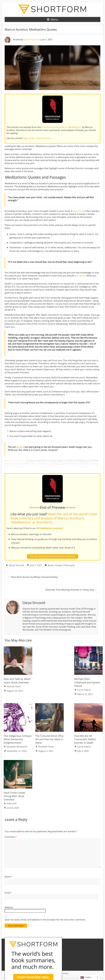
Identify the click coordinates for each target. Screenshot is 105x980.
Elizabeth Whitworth (17, 747)
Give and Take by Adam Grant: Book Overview (17, 681)
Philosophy (69, 565)
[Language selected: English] (89, 977)
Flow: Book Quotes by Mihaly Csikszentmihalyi (33, 577)
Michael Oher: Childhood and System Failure (87, 682)
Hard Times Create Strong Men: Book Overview (14, 796)
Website (9, 907)
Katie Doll (11, 803)
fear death (80, 276)
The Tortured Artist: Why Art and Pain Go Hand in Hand (49, 739)
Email (8, 893)
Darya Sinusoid (31, 39)
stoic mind (78, 211)
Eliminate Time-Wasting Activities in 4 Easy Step (71, 590)
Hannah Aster (14, 686)
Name (9, 877)
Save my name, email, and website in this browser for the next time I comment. (45, 920)
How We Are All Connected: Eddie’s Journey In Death (85, 739)
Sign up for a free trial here (37, 138)
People (59, 565)
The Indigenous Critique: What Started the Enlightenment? (18, 739)
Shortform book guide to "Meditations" (62, 127)
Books (51, 565)
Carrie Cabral (84, 690)
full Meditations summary (50, 528)
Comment (11, 837)
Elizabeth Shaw (46, 747)
